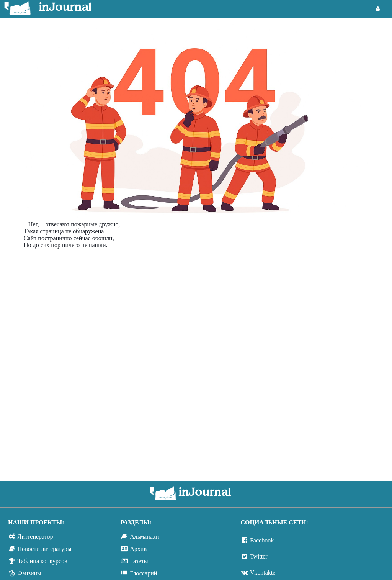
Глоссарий (143, 573)
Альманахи (144, 537)
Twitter (259, 556)
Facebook (262, 540)
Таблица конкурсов (42, 561)
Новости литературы (45, 549)
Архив (138, 549)
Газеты (139, 561)
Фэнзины (29, 573)
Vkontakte (263, 573)
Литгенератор (35, 537)
